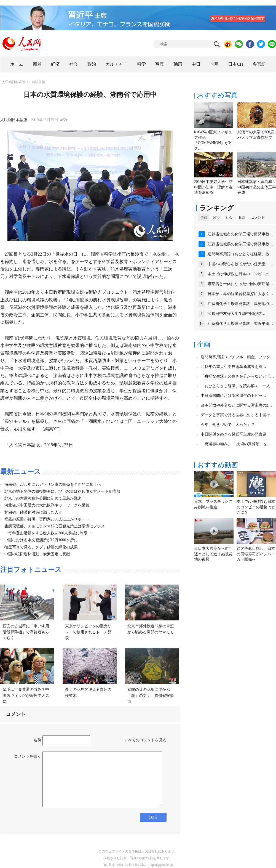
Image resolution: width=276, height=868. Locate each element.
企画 (214, 64)
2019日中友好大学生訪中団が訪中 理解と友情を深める (213, 187)
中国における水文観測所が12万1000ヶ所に (41, 540)
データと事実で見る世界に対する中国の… (237, 415)
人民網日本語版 (14, 82)
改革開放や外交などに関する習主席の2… (236, 405)
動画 (178, 64)
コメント (258, 217)
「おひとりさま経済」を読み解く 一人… (237, 386)
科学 (141, 64)
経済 (55, 64)
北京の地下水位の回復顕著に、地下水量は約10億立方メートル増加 (62, 491)
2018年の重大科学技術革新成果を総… (234, 367)
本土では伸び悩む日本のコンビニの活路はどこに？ (256, 507)
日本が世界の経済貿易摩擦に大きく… (240, 294)
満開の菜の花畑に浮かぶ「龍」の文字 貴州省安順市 (151, 696)
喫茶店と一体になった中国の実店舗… (240, 284)
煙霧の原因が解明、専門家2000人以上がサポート (47, 519)
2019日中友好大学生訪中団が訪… (237, 314)
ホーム (17, 64)
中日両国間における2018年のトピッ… (234, 396)
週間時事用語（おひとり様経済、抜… (240, 254)
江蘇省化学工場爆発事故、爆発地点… (240, 304)
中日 (196, 64)
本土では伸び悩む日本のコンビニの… (240, 274)
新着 (37, 64)
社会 (74, 64)
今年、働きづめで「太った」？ (228, 425)
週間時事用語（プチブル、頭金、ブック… (237, 357)
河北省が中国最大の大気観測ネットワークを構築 (47, 505)
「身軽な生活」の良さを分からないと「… (237, 376)
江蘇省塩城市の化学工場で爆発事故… (240, 234)
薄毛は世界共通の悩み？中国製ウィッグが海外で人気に (26, 696)
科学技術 (39, 82)
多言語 (259, 64)
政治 (92, 64)
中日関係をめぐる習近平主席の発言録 (234, 434)
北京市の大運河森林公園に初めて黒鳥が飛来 (43, 498)
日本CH (235, 64)
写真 (160, 64)
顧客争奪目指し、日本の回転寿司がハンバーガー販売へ (256, 554)
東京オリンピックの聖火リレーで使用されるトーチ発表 (88, 632)
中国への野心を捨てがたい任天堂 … (240, 264)
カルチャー (117, 64)
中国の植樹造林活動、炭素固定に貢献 (37, 554)
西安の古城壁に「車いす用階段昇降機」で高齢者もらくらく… (26, 632)
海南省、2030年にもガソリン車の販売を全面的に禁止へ (53, 485)
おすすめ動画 (218, 465)
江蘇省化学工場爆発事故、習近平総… (240, 324)
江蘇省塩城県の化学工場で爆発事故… (240, 244)
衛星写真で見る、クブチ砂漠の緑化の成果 (41, 547)
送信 (153, 817)
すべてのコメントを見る (145, 740)
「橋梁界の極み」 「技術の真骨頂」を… (236, 444)
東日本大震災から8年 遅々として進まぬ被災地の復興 (214, 554)
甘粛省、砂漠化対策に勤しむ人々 (33, 512)
